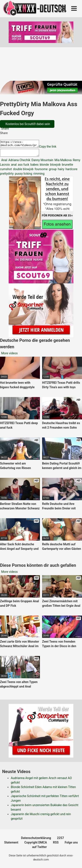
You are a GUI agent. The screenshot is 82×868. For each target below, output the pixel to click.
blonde (44, 167)
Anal (4, 163)
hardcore (71, 172)
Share (5, 128)
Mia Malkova (63, 163)
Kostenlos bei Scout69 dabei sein (27, 124)
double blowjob (23, 172)
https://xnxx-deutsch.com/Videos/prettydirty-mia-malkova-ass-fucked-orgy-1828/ (22, 144)
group (52, 172)
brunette (67, 167)
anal (13, 167)
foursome (41, 172)
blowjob (55, 167)
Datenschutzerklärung (36, 840)
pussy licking (23, 176)
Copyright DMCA (36, 845)
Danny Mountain (42, 163)
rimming (39, 176)
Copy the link (52, 148)
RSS (56, 845)
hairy (61, 172)
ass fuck (23, 167)
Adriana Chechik (19, 163)
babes (34, 167)
